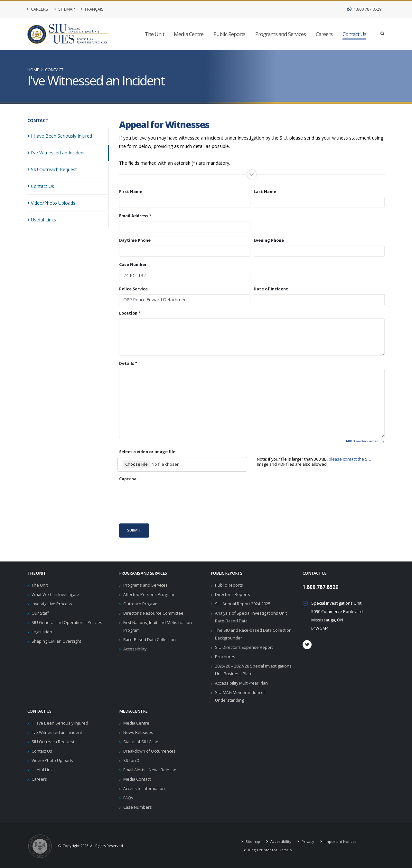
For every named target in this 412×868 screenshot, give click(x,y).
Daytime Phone (135, 240)
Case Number (133, 265)
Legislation (42, 632)
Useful (42, 220)
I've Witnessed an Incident (57, 732)
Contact (54, 70)
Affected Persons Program (149, 595)
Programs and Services (281, 34)
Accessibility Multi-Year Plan (241, 683)
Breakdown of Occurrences (150, 751)
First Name (131, 192)
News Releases (138, 732)
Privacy (307, 841)
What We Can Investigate (55, 595)
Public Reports (229, 34)
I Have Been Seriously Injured (60, 723)
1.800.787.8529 (364, 9)
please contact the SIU (350, 459)
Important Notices (340, 841)
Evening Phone (269, 240)
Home (33, 70)
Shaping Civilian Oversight (56, 641)
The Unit (154, 34)
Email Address (134, 216)
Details (127, 364)
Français (92, 9)
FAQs (128, 798)
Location (128, 313)
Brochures (225, 657)
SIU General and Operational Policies (67, 623)
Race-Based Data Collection (150, 640)
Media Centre (189, 34)
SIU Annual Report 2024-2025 (243, 604)
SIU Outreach (52, 169)
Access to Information (144, 789)
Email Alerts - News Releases (151, 770)
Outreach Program (141, 604)
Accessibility (135, 649)
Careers (38, 9)
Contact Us (354, 34)
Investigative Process (52, 604)
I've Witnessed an (56, 153)
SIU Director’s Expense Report (244, 647)
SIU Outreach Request (53, 742)
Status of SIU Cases (142, 742)
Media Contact (137, 779)
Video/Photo (51, 203)
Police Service (133, 289)
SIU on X (131, 761)
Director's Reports (233, 595)
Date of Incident (271, 289)
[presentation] (168, 502)
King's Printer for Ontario (270, 850)
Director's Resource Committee (153, 613)
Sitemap (65, 9)
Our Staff (40, 613)
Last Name (265, 192)
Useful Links (43, 770)
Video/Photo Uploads (52, 761)
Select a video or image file (147, 452)
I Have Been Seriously (60, 136)
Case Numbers (138, 807)
